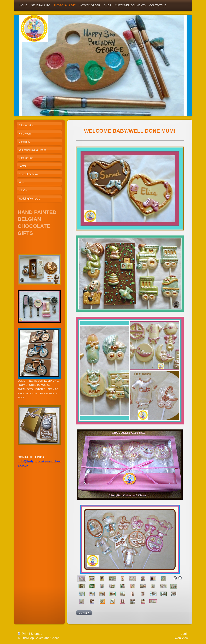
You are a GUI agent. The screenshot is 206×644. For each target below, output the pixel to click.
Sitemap (37, 634)
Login (185, 634)
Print (23, 634)
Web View (181, 638)
